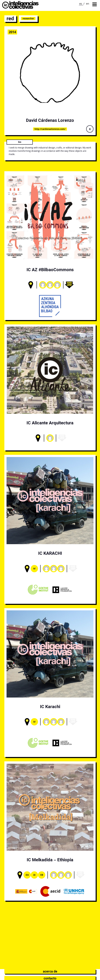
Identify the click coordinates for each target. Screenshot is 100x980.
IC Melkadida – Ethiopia (50, 860)
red (10, 19)
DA (27, 875)
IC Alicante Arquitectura (50, 423)
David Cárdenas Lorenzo (50, 120)
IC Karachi (50, 707)
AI (34, 875)
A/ (34, 569)
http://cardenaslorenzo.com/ (50, 129)
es (81, 3)
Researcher (28, 19)
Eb (42, 875)
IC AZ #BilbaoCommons (50, 270)
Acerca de (50, 971)
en (88, 3)
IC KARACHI (50, 553)
